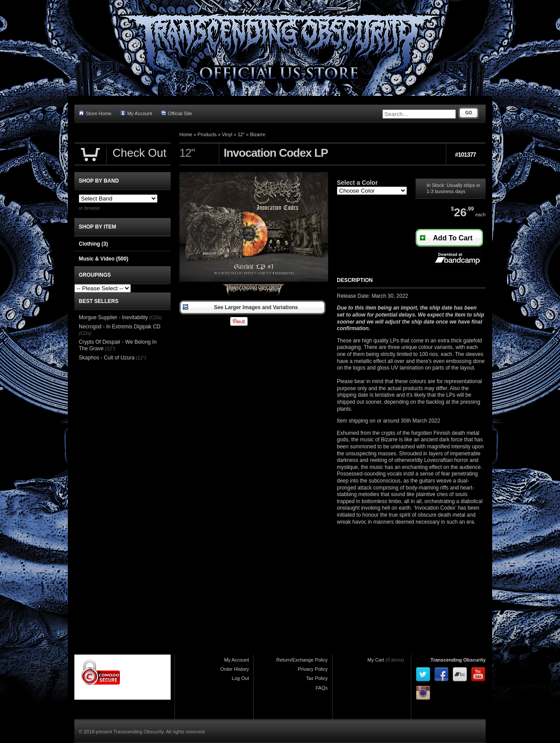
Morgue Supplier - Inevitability (113, 317)
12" (241, 134)
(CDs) (156, 317)
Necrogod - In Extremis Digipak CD (120, 327)
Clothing (93, 244)
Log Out (240, 678)
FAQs (322, 688)
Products (207, 134)
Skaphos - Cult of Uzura (107, 358)
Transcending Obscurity (458, 660)
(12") (110, 349)
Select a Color (357, 183)
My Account (136, 113)
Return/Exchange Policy (302, 660)
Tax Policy (317, 678)
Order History (235, 669)
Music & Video (103, 259)
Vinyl (227, 134)
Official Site (177, 113)
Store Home (95, 113)
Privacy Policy (313, 669)
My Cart (376, 660)
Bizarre (258, 134)
